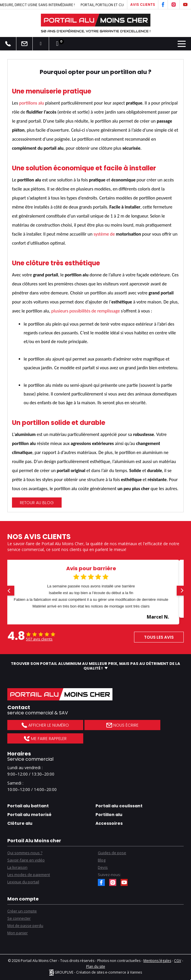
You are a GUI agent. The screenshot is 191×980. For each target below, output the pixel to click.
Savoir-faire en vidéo (26, 860)
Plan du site (96, 966)
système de (105, 234)
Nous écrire (122, 725)
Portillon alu (109, 815)
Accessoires (109, 823)
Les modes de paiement (29, 875)
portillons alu (32, 103)
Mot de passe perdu (25, 926)
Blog (102, 860)
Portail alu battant (28, 806)
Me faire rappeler (45, 739)
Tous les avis (159, 637)
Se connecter (19, 918)
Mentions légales (157, 961)
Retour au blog (37, 503)
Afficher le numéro (45, 725)
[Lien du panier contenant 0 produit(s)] (57, 44)
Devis (103, 867)
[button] (9, 591)
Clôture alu (20, 823)
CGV (178, 961)
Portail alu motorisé (29, 815)
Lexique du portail (23, 882)
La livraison (17, 867)
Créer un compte (22, 911)
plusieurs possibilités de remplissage (86, 311)
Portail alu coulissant (119, 806)
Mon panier (18, 933)
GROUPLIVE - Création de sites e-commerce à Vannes (95, 972)
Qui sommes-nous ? (25, 853)
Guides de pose (112, 853)
